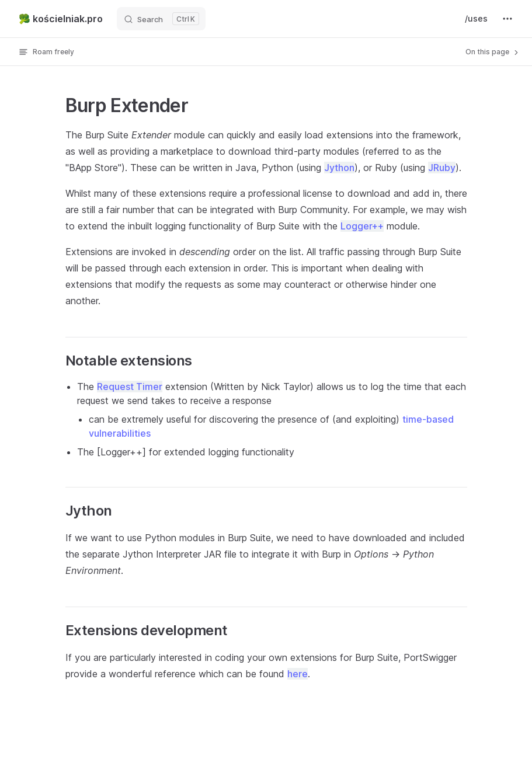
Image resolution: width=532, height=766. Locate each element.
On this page (493, 52)
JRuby (442, 168)
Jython (339, 168)
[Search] (161, 19)
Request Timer (130, 387)
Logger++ (362, 226)
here (298, 674)
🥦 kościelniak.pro (61, 19)
